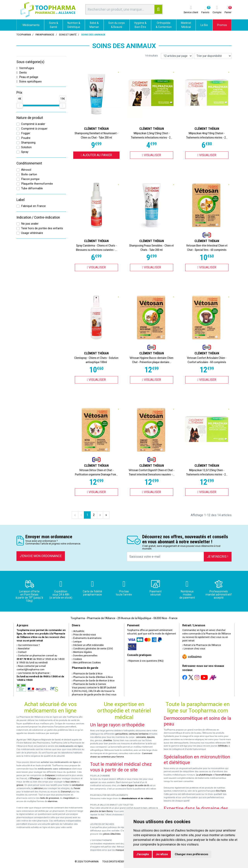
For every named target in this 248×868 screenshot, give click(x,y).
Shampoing (28, 143)
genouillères (121, 734)
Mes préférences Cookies (86, 663)
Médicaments (30, 25)
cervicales (141, 737)
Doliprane (50, 775)
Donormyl (66, 792)
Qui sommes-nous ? (28, 645)
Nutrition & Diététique (74, 25)
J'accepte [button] (143, 854)
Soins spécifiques (29, 81)
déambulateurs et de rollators (137, 798)
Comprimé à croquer (34, 129)
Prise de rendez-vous (84, 635)
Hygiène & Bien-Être (140, 25)
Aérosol (26, 170)
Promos (222, 25)
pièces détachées (112, 834)
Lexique (77, 642)
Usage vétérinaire (32, 233)
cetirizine (38, 788)
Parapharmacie (45, 35)
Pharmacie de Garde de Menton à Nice (93, 681)
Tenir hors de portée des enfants (42, 228)
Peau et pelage (27, 77)
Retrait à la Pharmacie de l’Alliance (202, 645)
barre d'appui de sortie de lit (135, 785)
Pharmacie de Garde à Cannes (89, 684)
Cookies (77, 659)
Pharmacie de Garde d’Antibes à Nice (92, 677)
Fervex (77, 788)
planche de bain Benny (101, 811)
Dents (22, 73)
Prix (19, 93)
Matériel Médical (186, 25)
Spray (25, 152)
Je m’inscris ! (218, 557)
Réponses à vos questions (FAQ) (145, 661)
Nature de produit (30, 118)
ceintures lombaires (139, 734)
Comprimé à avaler (33, 124)
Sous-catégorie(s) (30, 62)
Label (21, 200)
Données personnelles (85, 656)
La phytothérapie (204, 775)
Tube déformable (32, 188)
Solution (26, 147)
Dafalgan (52, 778)
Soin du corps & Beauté (117, 25)
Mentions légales (82, 652)
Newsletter (23, 649)
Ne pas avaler (30, 224)
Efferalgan (35, 778)
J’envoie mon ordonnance (41, 556)
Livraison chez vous (194, 649)
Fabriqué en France (33, 206)
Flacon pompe (30, 179)
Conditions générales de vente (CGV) (92, 649)
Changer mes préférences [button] (192, 854)
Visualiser (152, 155)
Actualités (78, 631)
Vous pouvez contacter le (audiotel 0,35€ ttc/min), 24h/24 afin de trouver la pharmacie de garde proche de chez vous (94, 691)
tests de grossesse (50, 798)
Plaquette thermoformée (37, 184)
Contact (22, 652)
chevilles (108, 740)
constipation (78, 785)
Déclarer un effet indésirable (88, 645)
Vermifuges (25, 68)
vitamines (53, 801)
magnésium (69, 798)
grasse (20, 785)
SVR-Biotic (223, 746)
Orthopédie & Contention (164, 25)
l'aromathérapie (223, 775)
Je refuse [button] (162, 854)
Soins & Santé (54, 25)
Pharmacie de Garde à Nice (87, 674)
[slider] (20, 106)
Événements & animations (87, 638)
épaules (151, 737)
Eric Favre (221, 791)
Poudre (26, 138)
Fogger (26, 133)
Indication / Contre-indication (38, 217)
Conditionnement (29, 163)
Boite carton (29, 174)
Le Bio (204, 25)
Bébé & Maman (94, 25)
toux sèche (71, 782)
